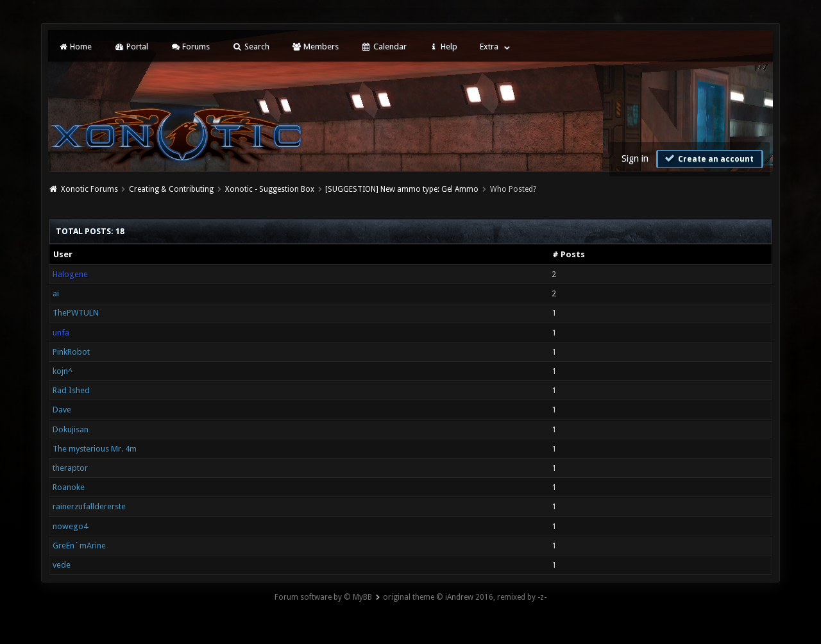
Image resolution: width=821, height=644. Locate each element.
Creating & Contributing (171, 189)
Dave (62, 410)
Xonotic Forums (89, 189)
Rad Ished (71, 390)
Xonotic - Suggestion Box (270, 189)
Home (75, 47)
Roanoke (69, 487)
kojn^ (63, 371)
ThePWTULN (76, 313)
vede (62, 565)
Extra (489, 47)
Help (443, 47)
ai (56, 293)
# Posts (569, 254)
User (63, 254)
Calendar (384, 47)
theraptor (70, 468)
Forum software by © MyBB (323, 597)
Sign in (635, 158)
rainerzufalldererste (89, 506)
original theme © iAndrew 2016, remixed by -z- (465, 597)
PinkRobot (71, 352)
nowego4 (70, 526)
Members (315, 47)
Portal (131, 47)
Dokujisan (71, 429)
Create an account (708, 158)
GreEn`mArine (79, 546)
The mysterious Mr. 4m (95, 449)
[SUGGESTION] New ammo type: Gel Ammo (402, 189)
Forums (190, 47)
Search (250, 47)
